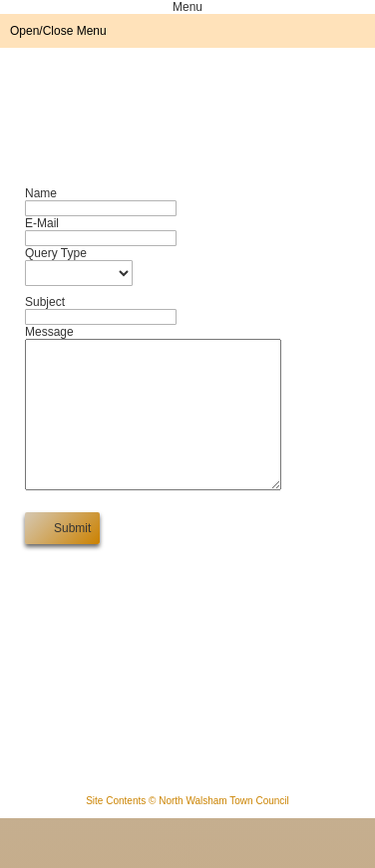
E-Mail (42, 223)
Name (41, 193)
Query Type (56, 253)
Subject (45, 302)
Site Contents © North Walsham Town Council (187, 831)
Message (49, 332)
